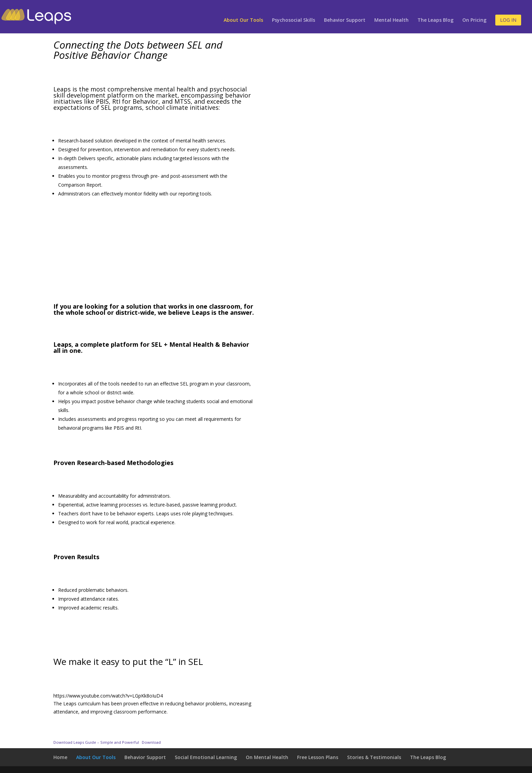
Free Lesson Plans (318, 757)
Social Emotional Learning (206, 757)
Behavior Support (345, 20)
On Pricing (474, 20)
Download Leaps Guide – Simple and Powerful (96, 742)
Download (151, 742)
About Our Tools (243, 20)
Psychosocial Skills (294, 20)
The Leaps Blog (435, 20)
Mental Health (391, 20)
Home (60, 757)
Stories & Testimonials (374, 757)
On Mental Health (267, 757)
